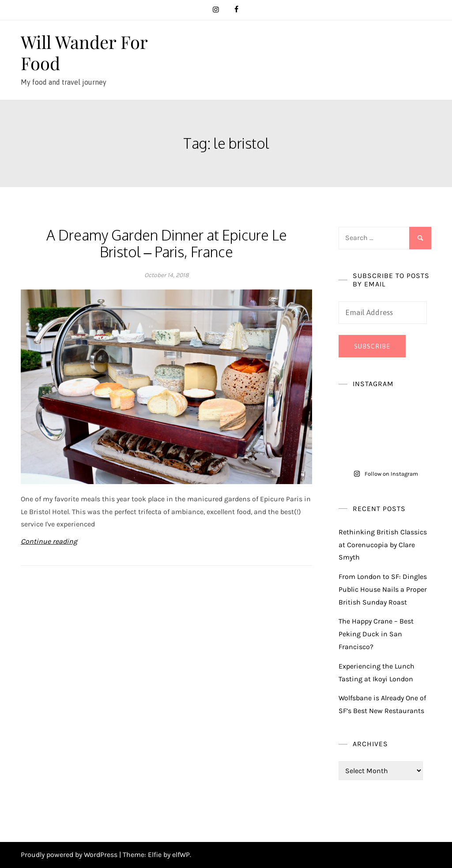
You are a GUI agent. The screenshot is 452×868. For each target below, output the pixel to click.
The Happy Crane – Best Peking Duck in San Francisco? (376, 634)
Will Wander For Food (84, 52)
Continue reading (49, 541)
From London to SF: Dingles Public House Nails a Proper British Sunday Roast (383, 589)
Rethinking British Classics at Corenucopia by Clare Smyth (383, 545)
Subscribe (372, 346)
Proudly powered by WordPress (70, 855)
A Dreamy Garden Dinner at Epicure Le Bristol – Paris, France (167, 243)
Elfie (155, 855)
